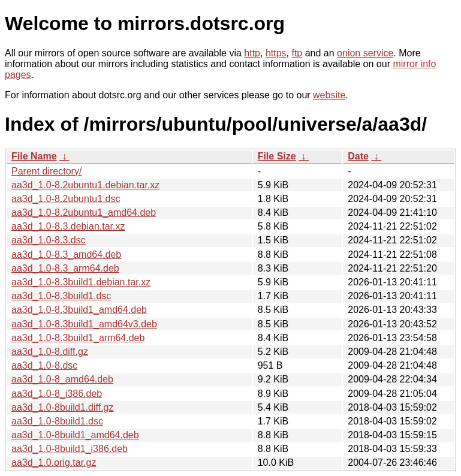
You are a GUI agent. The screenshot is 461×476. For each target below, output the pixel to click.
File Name (34, 156)
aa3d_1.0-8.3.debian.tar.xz (68, 226)
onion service (365, 53)
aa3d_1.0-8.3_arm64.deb (65, 268)
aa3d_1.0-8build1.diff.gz (63, 407)
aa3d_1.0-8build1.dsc (57, 421)
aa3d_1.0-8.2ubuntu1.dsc (66, 199)
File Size (277, 156)
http (252, 53)
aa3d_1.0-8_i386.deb (57, 394)
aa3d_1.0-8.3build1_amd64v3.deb (84, 324)
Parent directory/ (46, 171)
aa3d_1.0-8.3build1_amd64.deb (79, 310)
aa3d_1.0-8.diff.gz (50, 352)
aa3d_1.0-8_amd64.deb (62, 379)
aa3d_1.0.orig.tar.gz (54, 463)
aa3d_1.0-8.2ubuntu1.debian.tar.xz (85, 185)
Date (358, 156)
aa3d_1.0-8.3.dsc (49, 240)
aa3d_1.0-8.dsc (44, 365)
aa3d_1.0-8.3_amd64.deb (66, 254)
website (329, 95)
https (276, 53)
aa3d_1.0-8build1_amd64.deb (75, 435)
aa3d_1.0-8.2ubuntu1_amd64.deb (84, 213)
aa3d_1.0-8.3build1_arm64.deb (78, 338)
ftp (297, 53)
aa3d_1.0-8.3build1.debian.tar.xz (81, 282)
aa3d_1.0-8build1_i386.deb (70, 449)
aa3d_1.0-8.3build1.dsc (61, 296)
